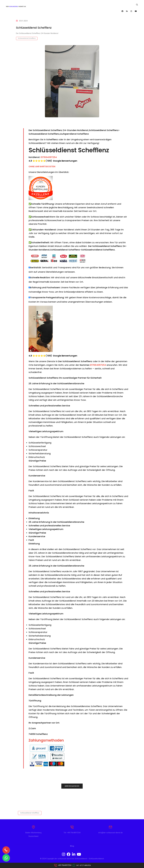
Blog (72, 848)
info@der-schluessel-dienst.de (111, 834)
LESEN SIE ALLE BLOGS (72, 786)
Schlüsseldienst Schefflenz (27, 38)
